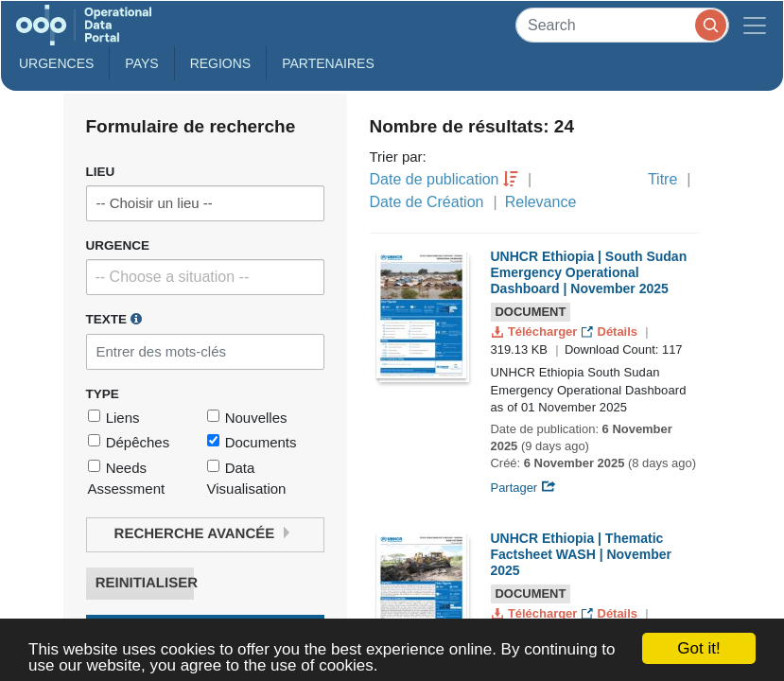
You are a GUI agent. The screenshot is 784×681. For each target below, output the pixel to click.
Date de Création (427, 202)
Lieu (101, 172)
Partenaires (328, 63)
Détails (611, 332)
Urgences (56, 63)
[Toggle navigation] (755, 25)
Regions (221, 63)
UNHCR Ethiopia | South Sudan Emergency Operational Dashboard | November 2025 (589, 272)
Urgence (118, 245)
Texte (114, 319)
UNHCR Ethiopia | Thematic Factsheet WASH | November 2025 (581, 554)
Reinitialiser (145, 583)
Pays (141, 63)
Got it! (698, 648)
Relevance (541, 202)
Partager (523, 488)
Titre (662, 179)
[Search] (622, 25)
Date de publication (435, 179)
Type (103, 394)
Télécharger (536, 332)
